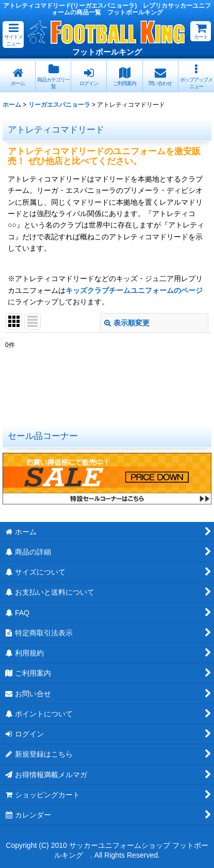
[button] (13, 35)
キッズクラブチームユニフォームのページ (134, 290)
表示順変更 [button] (127, 323)
